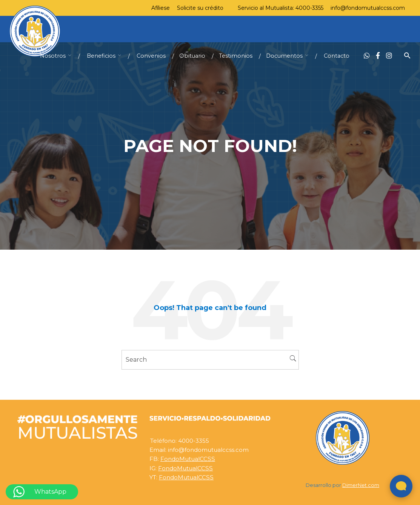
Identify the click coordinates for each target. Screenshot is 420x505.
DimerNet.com (361, 485)
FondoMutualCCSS (188, 459)
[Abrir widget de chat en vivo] (401, 486)
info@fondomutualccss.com (368, 8)
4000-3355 (309, 8)
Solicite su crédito (200, 8)
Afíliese (161, 8)
